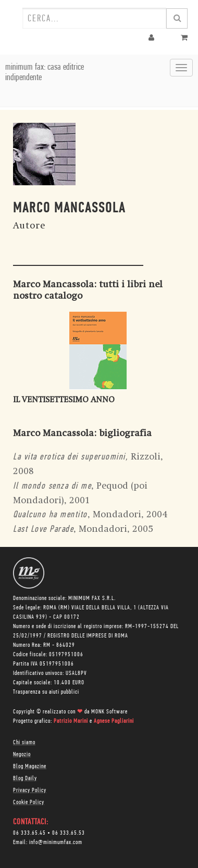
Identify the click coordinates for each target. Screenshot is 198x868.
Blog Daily (25, 778)
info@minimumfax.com (56, 843)
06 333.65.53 (69, 833)
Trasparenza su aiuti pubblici (46, 692)
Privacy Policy (30, 790)
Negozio (22, 755)
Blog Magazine (30, 767)
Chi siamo (24, 743)
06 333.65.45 (29, 833)
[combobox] (94, 18)
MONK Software (109, 712)
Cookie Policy (29, 802)
